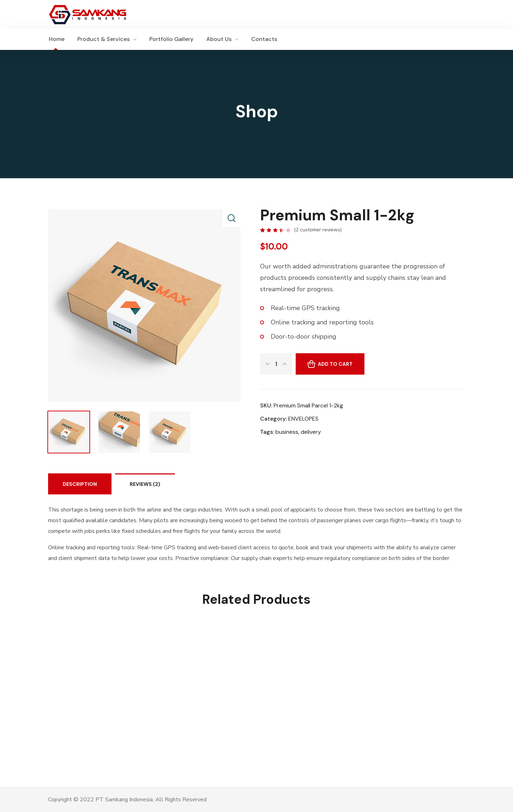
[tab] (80, 484)
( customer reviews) (318, 230)
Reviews (145, 484)
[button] (461, 39)
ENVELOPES (303, 419)
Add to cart (335, 364)
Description (80, 484)
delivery (311, 432)
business (287, 432)
